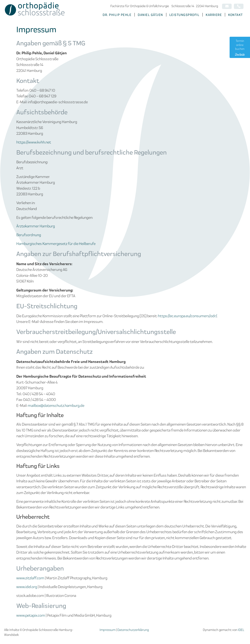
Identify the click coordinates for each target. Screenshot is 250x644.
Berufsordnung (29, 235)
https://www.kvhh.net (34, 142)
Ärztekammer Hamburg (36, 226)
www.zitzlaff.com (30, 578)
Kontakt (236, 15)
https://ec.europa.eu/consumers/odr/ (187, 316)
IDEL (241, 630)
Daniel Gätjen (150, 15)
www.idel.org (27, 587)
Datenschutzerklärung (133, 630)
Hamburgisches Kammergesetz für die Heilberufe (56, 243)
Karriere (214, 15)
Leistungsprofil (184, 15)
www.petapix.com (31, 615)
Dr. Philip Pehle (117, 15)
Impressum (108, 630)
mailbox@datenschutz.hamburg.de (56, 405)
